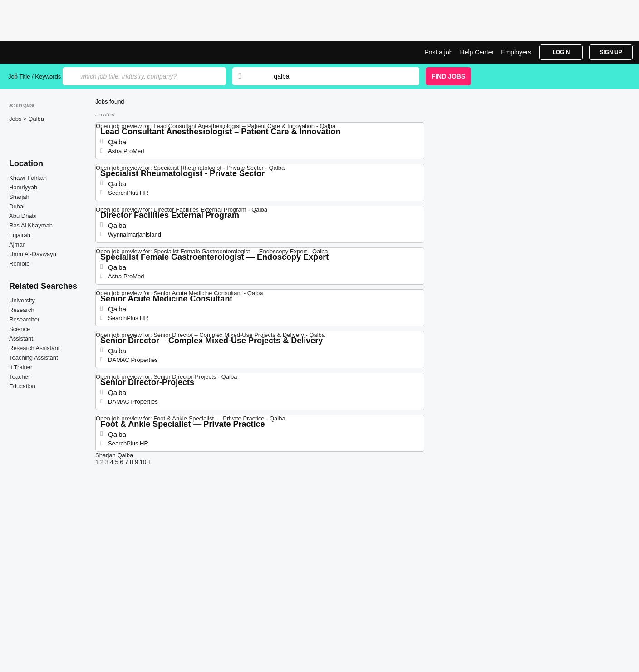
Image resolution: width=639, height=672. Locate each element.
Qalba (36, 119)
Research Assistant (34, 348)
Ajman (17, 245)
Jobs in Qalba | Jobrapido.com (42, 52)
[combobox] (338, 76)
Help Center (477, 52)
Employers (516, 52)
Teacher (20, 377)
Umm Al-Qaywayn (33, 254)
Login (561, 52)
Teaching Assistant (34, 358)
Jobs (16, 119)
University (22, 300)
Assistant (21, 338)
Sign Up (611, 52)
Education (22, 386)
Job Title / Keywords (34, 77)
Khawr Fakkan (28, 178)
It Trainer (21, 367)
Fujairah (20, 235)
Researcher (24, 319)
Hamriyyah (23, 187)
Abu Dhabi (23, 216)
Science (20, 329)
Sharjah (19, 197)
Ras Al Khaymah (31, 225)
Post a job (438, 52)
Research (22, 310)
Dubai (17, 206)
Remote (20, 264)
